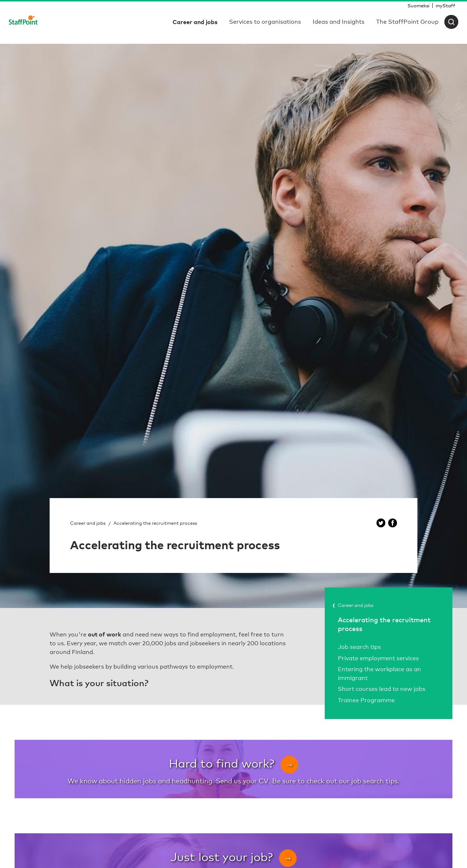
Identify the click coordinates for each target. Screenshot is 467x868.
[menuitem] (418, 5)
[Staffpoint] (23, 22)
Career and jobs (88, 523)
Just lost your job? (233, 856)
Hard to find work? (233, 763)
